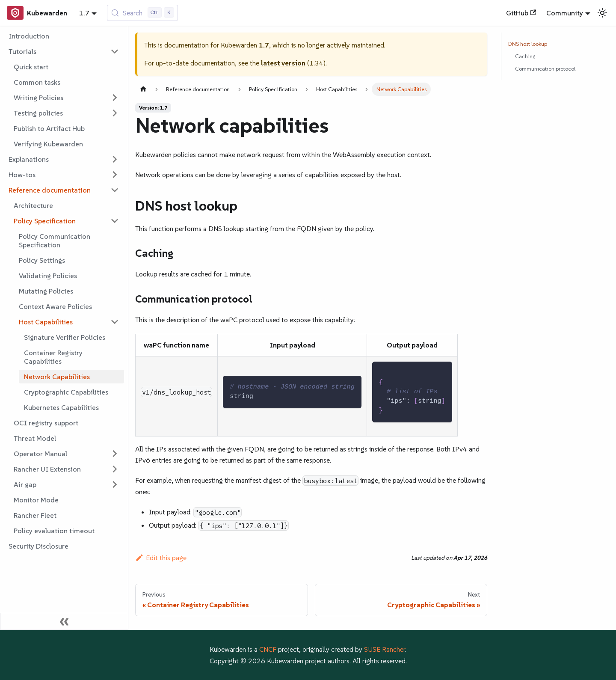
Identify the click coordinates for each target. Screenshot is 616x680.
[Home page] (143, 89)
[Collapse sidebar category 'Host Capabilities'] (115, 322)
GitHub (521, 13)
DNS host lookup (528, 44)
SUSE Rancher (385, 649)
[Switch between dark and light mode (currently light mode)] (602, 13)
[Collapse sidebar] (64, 621)
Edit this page (161, 558)
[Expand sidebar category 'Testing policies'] (115, 113)
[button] (64, 51)
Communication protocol (545, 69)
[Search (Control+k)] (143, 13)
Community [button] (565, 13)
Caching (525, 56)
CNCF (268, 649)
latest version (283, 63)
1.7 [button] (84, 13)
